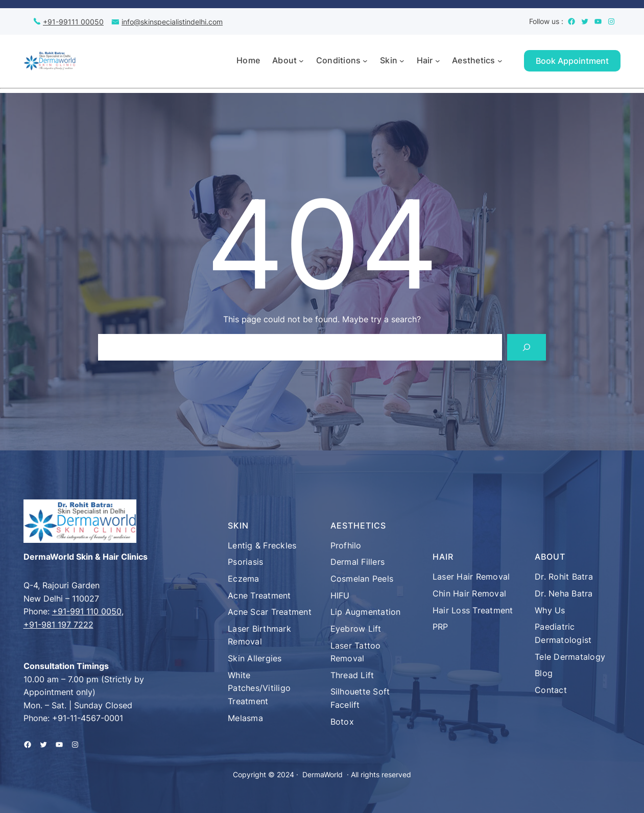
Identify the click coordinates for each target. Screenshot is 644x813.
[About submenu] (301, 61)
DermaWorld (323, 774)
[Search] (527, 347)
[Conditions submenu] (365, 61)
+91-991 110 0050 (87, 611)
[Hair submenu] (438, 61)
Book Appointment (572, 61)
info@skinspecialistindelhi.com (172, 22)
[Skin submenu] (402, 61)
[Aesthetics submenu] (500, 61)
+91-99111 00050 (73, 22)
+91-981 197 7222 (58, 625)
